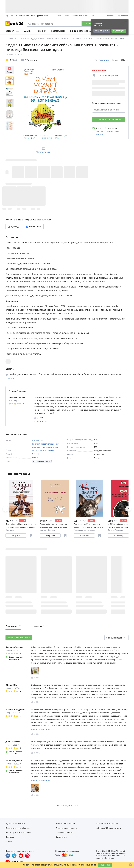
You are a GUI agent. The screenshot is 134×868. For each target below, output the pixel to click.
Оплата (67, 16)
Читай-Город (34, 227)
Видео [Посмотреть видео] (10, 70)
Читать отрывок (44, 150)
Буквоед (13, 227)
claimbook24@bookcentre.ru (108, 828)
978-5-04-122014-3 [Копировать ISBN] (42, 461)
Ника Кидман (38, 440)
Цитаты (38, 626)
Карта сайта (61, 837)
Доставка (111, 16)
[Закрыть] (130, 865)
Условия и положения (65, 824)
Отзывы (13, 626)
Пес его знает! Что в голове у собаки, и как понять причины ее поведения (89, 526)
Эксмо (35, 457)
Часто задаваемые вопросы (18, 833)
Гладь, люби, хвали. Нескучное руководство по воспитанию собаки (53, 526)
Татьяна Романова (116, 530)
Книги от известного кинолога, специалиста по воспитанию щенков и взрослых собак (46, 447)
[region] (10, 105)
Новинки (41, 31)
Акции (28, 31)
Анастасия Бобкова (47, 530)
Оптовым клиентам (80, 16)
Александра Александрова (84, 530)
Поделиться (102, 60)
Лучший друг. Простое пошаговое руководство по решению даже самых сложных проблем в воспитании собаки (21, 526)
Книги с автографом (81, 31)
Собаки (35, 454)
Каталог (12, 31)
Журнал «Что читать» (15, 824)
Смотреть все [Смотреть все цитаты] (12, 379)
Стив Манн (10, 530)
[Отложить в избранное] (105, 75)
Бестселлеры (58, 31)
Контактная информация (107, 824)
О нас (59, 16)
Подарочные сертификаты (18, 828)
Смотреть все (41, 422)
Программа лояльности (66, 828)
